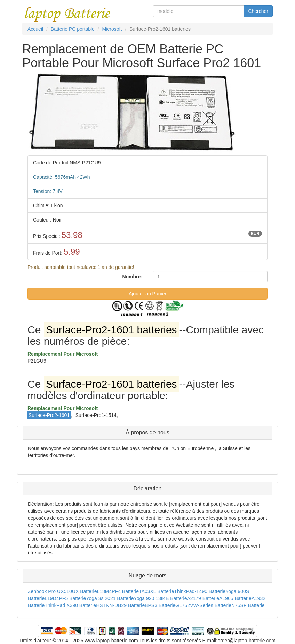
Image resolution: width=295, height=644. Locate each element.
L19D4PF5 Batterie (65, 598)
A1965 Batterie (235, 598)
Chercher (258, 11)
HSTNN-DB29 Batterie (120, 605)
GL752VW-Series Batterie (203, 605)
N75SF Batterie (248, 605)
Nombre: (132, 277)
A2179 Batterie (203, 598)
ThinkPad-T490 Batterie (200, 591)
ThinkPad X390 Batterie (70, 605)
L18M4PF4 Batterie (118, 591)
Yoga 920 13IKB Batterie (161, 598)
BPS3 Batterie (160, 605)
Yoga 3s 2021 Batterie (110, 598)
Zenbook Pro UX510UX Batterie (62, 591)
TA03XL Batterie (156, 591)
